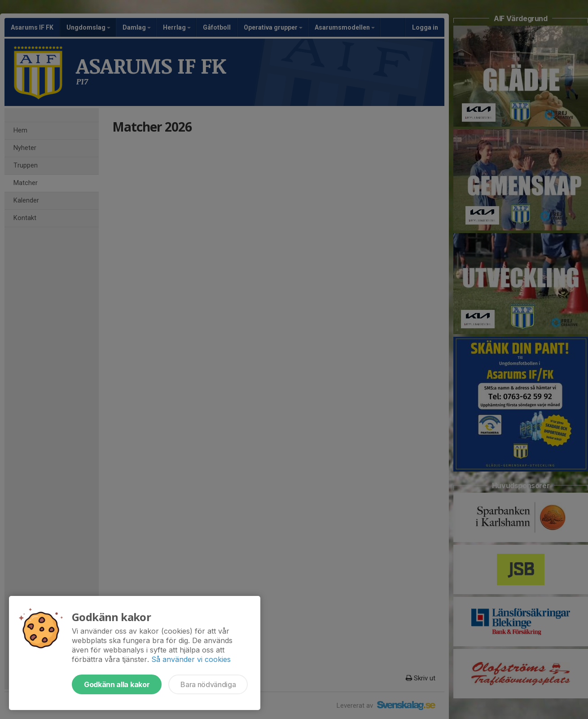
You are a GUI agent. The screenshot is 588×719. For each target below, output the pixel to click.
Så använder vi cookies (191, 659)
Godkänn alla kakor (117, 684)
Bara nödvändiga (208, 684)
